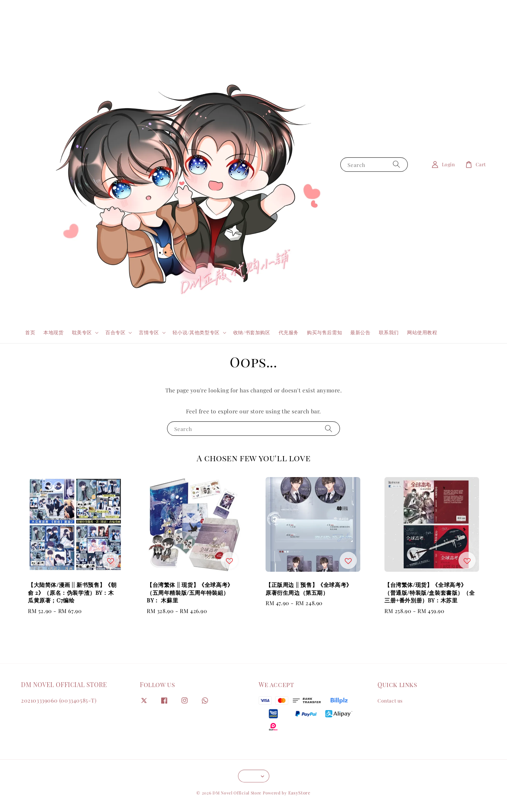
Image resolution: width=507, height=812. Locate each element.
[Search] (396, 164)
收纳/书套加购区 (252, 332)
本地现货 (53, 332)
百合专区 (115, 333)
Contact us (390, 701)
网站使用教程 (422, 332)
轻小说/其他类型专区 (196, 333)
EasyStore (299, 793)
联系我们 (389, 332)
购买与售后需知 (324, 332)
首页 (30, 332)
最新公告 (360, 332)
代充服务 (289, 332)
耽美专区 (82, 333)
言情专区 (149, 333)
